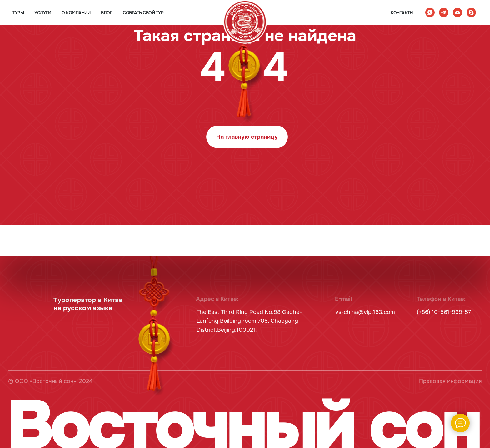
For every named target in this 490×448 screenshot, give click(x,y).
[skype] (471, 12)
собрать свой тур (143, 13)
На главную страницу (247, 137)
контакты (402, 13)
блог (107, 13)
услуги (43, 13)
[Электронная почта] (457, 12)
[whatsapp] (430, 12)
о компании (76, 13)
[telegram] (444, 12)
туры (18, 13)
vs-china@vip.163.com (365, 312)
